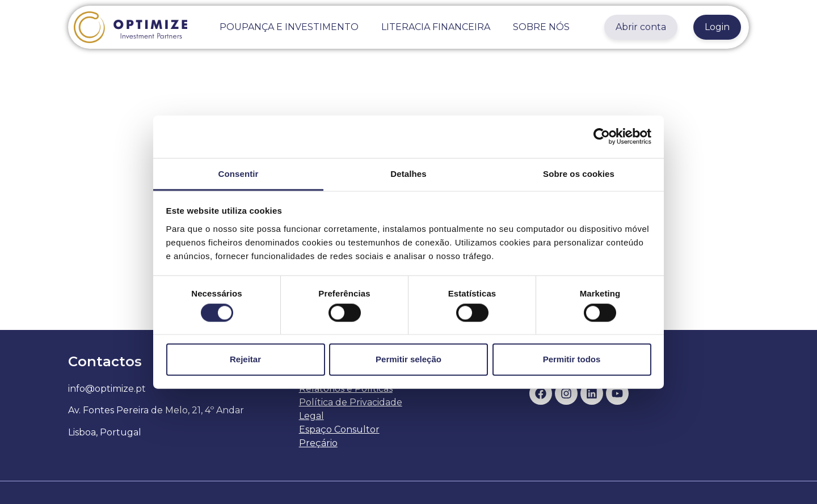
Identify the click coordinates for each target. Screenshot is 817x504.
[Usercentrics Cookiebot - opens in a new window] (602, 137)
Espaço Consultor (339, 429)
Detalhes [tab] (408, 173)
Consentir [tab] (239, 173)
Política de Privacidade (351, 402)
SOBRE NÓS (541, 27)
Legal (311, 416)
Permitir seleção (408, 359)
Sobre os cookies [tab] (579, 173)
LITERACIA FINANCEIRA (436, 27)
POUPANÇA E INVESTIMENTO (289, 27)
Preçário (318, 443)
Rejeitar (245, 359)
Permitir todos (572, 359)
